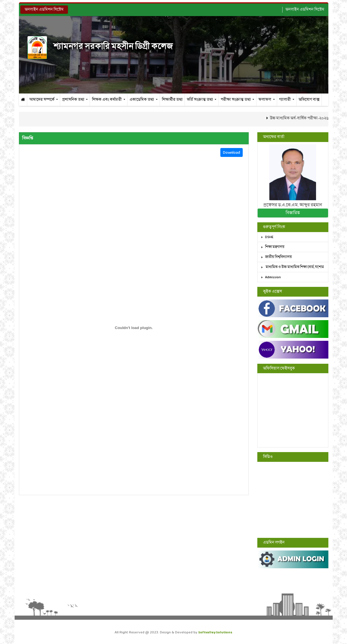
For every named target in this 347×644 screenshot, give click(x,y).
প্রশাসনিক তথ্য (74, 100)
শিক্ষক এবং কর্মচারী (107, 100)
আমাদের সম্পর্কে (42, 100)
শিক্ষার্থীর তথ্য (172, 100)
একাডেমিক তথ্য (142, 100)
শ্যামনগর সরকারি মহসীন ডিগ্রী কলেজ (100, 47)
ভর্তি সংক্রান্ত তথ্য (200, 100)
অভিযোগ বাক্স (309, 100)
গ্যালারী (285, 100)
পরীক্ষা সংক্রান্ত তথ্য (236, 100)
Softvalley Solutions (215, 632)
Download (232, 152)
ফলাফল (265, 100)
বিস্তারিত (293, 213)
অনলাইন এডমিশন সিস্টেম (44, 10)
